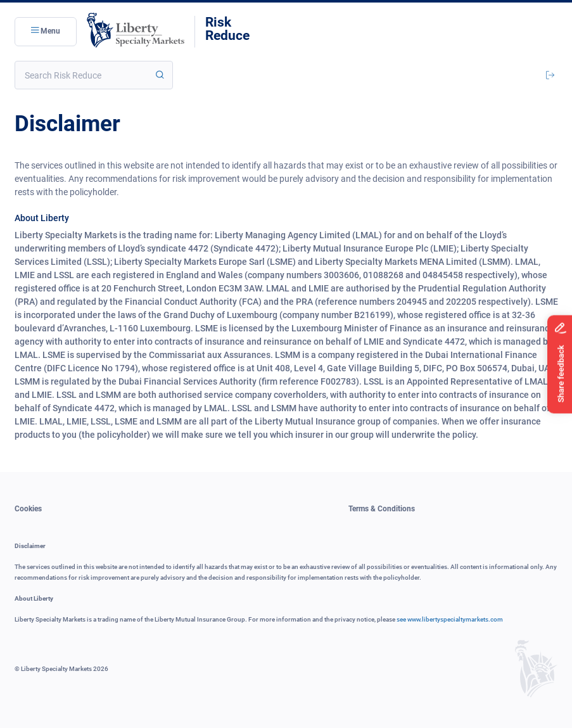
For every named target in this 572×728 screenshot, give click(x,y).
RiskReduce (227, 29)
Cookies (28, 509)
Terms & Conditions (382, 509)
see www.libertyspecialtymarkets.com (450, 619)
